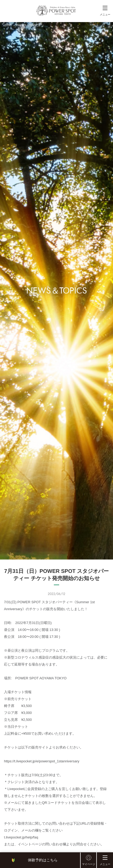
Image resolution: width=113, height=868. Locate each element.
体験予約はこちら (43, 860)
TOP (8, 25)
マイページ (89, 864)
